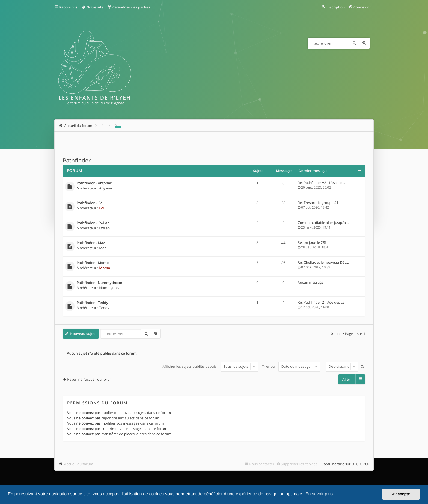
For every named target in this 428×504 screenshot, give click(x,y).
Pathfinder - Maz (91, 243)
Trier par (291, 366)
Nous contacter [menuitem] (262, 464)
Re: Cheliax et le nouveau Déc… (323, 262)
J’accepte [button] (401, 494)
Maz (102, 248)
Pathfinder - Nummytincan (99, 283)
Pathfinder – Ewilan (93, 223)
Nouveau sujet (82, 334)
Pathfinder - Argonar (94, 183)
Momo (105, 268)
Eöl (102, 208)
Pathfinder (77, 161)
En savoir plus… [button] (321, 494)
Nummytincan (111, 288)
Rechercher (354, 43)
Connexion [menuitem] (363, 7)
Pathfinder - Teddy (93, 303)
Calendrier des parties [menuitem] (129, 7)
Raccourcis (68, 7)
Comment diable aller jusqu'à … (324, 223)
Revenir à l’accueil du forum (90, 379)
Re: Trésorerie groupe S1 (318, 203)
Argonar (106, 188)
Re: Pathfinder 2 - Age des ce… (323, 302)
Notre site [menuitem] (92, 7)
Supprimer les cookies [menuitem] (299, 464)
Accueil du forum (79, 464)
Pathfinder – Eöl (90, 203)
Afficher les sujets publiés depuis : (210, 366)
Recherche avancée (364, 43)
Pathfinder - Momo (93, 263)
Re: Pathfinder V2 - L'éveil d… (322, 183)
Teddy (104, 308)
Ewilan (104, 228)
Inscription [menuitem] (336, 7)
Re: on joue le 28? (312, 242)
